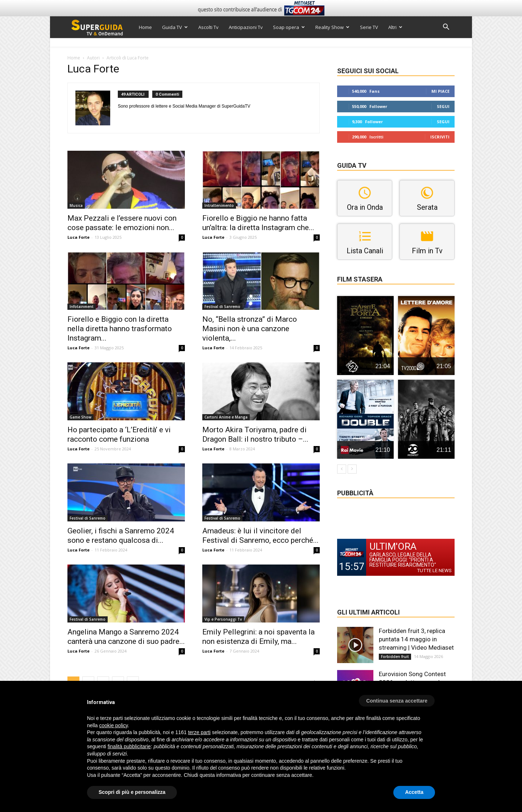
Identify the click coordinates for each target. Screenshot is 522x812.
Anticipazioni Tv (246, 27)
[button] (446, 28)
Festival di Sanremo (222, 307)
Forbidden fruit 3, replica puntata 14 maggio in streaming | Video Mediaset (416, 639)
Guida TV (175, 27)
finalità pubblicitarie (129, 746)
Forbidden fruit (395, 657)
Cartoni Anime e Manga (226, 417)
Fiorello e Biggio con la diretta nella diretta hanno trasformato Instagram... (120, 329)
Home (145, 27)
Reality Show (332, 27)
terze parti (199, 732)
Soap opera (289, 27)
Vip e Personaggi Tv (223, 619)
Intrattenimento (219, 205)
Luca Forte (78, 237)
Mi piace (440, 91)
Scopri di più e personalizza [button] (132, 792)
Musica (76, 205)
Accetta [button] (414, 792)
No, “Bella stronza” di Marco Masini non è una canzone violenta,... (250, 329)
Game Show (80, 417)
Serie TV (369, 27)
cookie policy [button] (113, 725)
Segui (443, 106)
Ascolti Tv (208, 27)
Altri (395, 27)
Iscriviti (440, 137)
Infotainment (82, 307)
